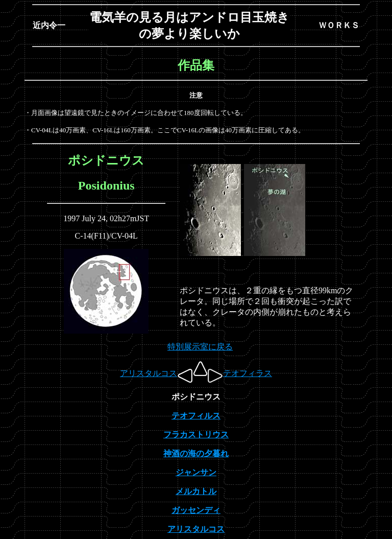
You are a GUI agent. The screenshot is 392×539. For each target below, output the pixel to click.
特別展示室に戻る (200, 347)
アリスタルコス (156, 373)
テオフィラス (240, 373)
